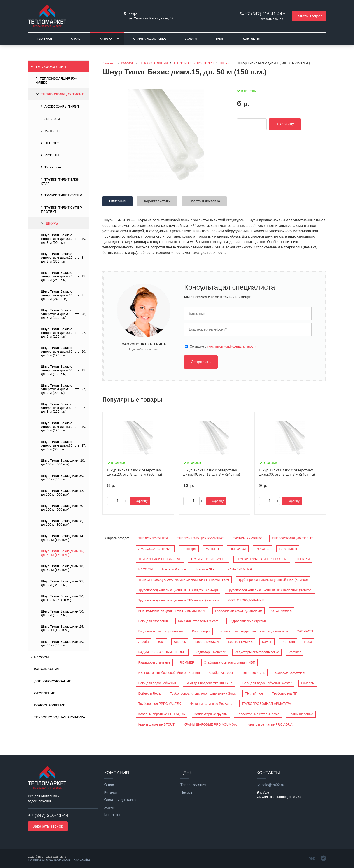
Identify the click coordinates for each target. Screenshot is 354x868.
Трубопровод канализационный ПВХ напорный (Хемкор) (270, 590)
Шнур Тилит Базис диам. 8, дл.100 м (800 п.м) (62, 523)
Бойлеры (308, 683)
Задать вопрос (309, 16)
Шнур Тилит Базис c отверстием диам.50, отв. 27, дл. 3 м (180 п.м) (63, 333)
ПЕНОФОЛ (53, 143)
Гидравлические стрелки (247, 621)
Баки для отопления (153, 621)
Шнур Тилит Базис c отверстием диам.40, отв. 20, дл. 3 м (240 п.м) (63, 314)
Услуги (191, 39)
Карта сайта (82, 860)
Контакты (251, 39)
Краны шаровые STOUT (156, 724)
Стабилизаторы (221, 673)
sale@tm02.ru (273, 785)
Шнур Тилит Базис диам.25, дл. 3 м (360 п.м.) (62, 583)
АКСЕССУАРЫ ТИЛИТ (62, 106)
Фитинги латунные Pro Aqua (211, 704)
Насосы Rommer (175, 569)
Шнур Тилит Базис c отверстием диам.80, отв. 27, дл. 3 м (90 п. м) (63, 446)
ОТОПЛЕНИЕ (45, 693)
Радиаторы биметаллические (257, 652)
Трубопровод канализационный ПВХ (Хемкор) (273, 580)
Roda (308, 642)
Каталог (106, 39)
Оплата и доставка (150, 39)
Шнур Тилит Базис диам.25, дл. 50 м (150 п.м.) (62, 628)
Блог (220, 39)
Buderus (180, 642)
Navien (267, 642)
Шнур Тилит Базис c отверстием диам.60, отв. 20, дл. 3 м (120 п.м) (63, 351)
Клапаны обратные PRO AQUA (162, 714)
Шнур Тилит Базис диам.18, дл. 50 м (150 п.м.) (62, 568)
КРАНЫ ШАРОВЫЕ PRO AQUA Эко (211, 724)
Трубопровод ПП (285, 693)
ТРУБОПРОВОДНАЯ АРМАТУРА (60, 717)
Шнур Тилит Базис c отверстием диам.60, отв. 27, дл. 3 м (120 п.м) (63, 408)
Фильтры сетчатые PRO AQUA (269, 724)
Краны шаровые (301, 714)
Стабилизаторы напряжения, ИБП (230, 662)
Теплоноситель (254, 673)
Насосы (187, 792)
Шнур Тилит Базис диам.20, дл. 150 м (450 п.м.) (62, 598)
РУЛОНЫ (52, 155)
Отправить (201, 362)
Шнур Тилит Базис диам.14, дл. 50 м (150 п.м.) (62, 538)
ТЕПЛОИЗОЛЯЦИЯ (51, 67)
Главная (45, 39)
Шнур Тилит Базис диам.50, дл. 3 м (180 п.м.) (62, 613)
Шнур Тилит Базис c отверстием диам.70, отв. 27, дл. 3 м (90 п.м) (63, 389)
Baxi (161, 642)
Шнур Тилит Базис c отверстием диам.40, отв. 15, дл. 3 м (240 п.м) (63, 276)
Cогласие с (223, 346)
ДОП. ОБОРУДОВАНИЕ (53, 681)
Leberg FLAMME (240, 642)
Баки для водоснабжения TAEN (209, 683)
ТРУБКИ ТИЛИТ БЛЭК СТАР (60, 182)
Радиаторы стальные (154, 662)
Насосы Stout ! (207, 569)
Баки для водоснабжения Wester (267, 683)
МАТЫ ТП (52, 131)
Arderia (143, 642)
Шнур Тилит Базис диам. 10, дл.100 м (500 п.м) (63, 462)
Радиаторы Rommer (210, 652)
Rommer (295, 652)
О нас (76, 39)
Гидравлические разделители (160, 631)
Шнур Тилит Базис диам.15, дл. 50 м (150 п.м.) (62, 553)
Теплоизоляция (193, 785)
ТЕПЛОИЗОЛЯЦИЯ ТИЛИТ (62, 94)
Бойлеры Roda (149, 693)
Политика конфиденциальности (49, 860)
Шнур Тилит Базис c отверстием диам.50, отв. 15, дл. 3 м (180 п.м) (63, 370)
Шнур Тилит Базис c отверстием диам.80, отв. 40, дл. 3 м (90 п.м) (63, 239)
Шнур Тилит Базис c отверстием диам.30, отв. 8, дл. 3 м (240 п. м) (63, 295)
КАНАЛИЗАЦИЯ (47, 669)
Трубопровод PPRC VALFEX (160, 704)
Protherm (288, 642)
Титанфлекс (54, 167)
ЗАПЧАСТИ (306, 631)
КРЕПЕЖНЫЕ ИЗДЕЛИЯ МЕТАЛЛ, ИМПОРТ (172, 611)
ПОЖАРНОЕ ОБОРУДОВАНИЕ (238, 611)
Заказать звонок (271, 19)
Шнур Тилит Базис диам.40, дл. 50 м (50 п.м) (62, 643)
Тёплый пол (254, 693)
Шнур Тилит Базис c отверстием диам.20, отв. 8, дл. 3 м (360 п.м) (63, 258)
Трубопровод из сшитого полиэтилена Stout (203, 693)
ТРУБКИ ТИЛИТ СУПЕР (63, 195)
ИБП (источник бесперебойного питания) (169, 673)
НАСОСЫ (42, 657)
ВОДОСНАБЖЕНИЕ (50, 705)
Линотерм (52, 119)
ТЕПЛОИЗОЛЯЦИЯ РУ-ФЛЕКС (56, 80)
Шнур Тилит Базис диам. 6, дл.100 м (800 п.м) (62, 508)
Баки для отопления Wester (199, 621)
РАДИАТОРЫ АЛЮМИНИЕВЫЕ (162, 652)
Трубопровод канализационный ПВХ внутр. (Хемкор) (178, 590)
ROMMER (187, 662)
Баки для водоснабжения (157, 683)
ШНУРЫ (52, 223)
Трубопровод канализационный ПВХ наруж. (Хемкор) (178, 600)
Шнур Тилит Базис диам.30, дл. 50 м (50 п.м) (62, 478)
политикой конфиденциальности (232, 346)
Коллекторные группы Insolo (258, 714)
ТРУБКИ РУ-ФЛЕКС (248, 538)
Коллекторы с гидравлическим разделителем (254, 631)
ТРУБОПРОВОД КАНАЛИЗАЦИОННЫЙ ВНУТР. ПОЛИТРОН (184, 580)
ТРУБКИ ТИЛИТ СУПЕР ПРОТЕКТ (61, 210)
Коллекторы (201, 631)
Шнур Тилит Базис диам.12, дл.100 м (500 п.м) (62, 492)
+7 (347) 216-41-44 (264, 14)
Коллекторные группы (211, 714)
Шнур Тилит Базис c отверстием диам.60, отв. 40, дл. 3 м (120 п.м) (63, 427)
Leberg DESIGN (207, 642)
